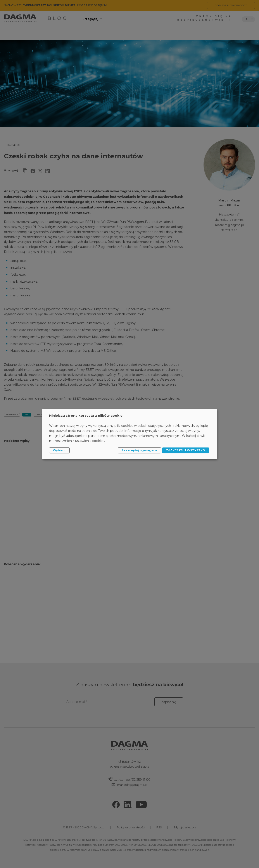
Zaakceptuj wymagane (139, 450)
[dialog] (129, 434)
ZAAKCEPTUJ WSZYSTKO (186, 450)
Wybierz (59, 450)
